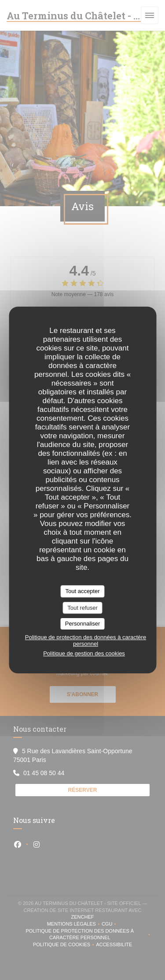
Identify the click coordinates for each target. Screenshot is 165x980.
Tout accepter (82, 591)
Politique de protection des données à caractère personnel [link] (86, 640)
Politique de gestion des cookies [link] (84, 653)
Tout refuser (82, 608)
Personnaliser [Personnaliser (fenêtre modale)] (83, 624)
